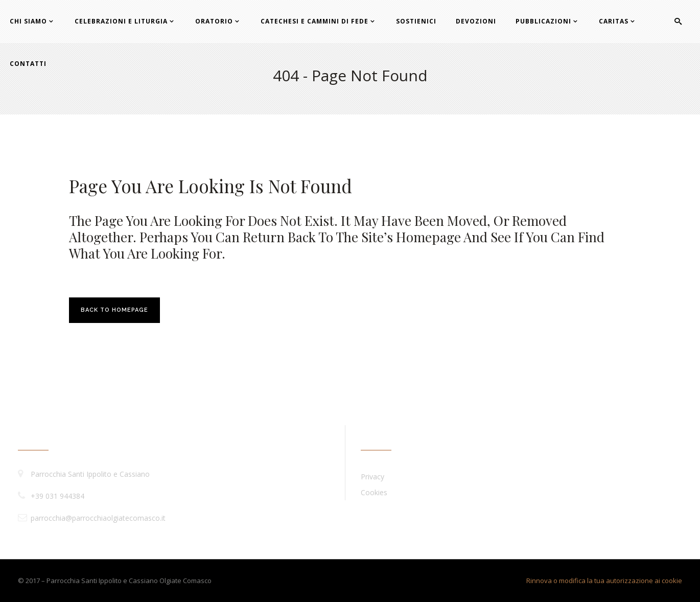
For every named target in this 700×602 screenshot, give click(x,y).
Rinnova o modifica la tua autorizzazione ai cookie (604, 581)
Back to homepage (114, 310)
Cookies (374, 492)
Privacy (372, 477)
